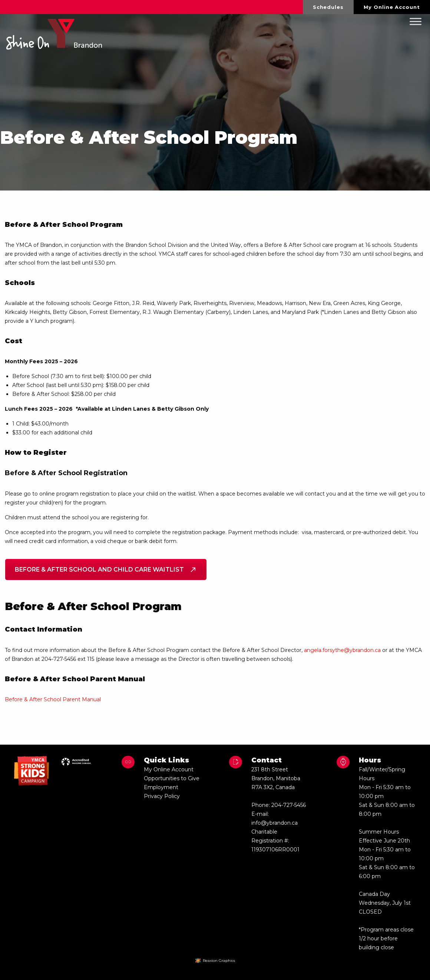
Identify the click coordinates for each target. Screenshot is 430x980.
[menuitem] (328, 7)
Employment (161, 787)
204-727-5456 (289, 805)
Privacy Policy (162, 796)
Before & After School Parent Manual (53, 699)
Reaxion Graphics (219, 961)
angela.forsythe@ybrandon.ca (342, 650)
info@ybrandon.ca (274, 823)
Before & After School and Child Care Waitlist (106, 570)
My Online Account (392, 7)
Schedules (328, 7)
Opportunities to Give (172, 778)
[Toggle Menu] (416, 22)
